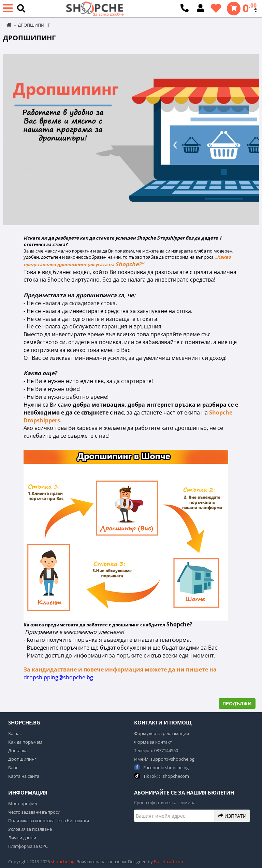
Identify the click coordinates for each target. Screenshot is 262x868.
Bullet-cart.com (169, 862)
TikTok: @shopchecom (162, 776)
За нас (15, 733)
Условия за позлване (30, 829)
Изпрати (232, 816)
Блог (13, 768)
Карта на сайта (24, 776)
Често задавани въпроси (34, 812)
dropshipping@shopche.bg (58, 677)
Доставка (18, 750)
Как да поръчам (25, 742)
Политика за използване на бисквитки (49, 820)
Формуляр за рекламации (162, 733)
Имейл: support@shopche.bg (164, 759)
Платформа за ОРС (28, 846)
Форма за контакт (153, 742)
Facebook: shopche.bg (161, 767)
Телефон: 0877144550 (156, 750)
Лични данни (22, 838)
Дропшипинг (22, 759)
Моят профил (23, 803)
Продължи (237, 703)
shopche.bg (63, 862)
